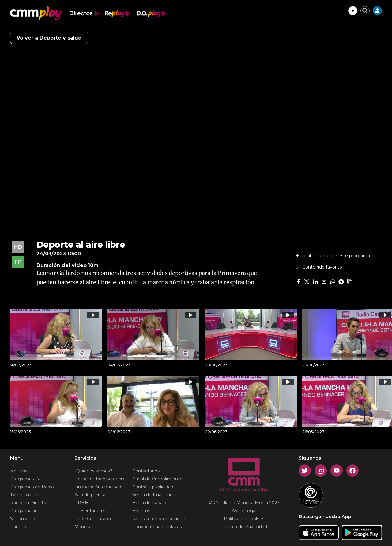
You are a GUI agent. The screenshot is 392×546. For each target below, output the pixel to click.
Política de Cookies (244, 519)
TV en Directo (25, 495)
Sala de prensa (90, 495)
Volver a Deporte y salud (49, 38)
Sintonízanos (24, 519)
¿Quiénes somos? (93, 471)
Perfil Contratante (94, 519)
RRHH (81, 503)
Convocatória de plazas (157, 527)
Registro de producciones (160, 519)
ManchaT (84, 527)
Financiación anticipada (99, 487)
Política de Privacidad (244, 527)
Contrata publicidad (153, 487)
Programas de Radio (32, 487)
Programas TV (25, 479)
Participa (19, 527)
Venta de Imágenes (154, 495)
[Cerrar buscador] (365, 11)
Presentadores (90, 511)
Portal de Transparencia (99, 479)
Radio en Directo (28, 503)
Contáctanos (146, 471)
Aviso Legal (244, 511)
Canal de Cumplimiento (157, 479)
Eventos (141, 511)
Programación (25, 511)
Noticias (19, 471)
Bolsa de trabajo (149, 503)
